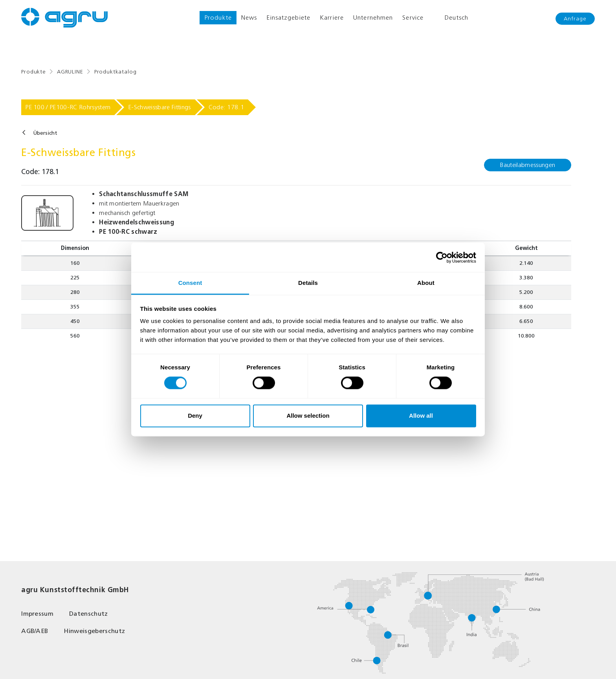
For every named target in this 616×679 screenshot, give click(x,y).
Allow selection (308, 416)
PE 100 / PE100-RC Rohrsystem (68, 107)
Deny (195, 416)
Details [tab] (308, 283)
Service (413, 17)
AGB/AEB (35, 631)
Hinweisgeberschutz (94, 631)
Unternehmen (373, 17)
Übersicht (45, 133)
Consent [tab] (190, 283)
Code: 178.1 (226, 107)
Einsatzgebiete (288, 17)
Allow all (421, 416)
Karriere (332, 17)
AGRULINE (70, 72)
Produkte (218, 17)
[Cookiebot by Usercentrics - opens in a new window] (442, 257)
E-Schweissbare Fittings (159, 107)
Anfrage (575, 19)
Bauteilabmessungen (528, 165)
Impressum (37, 614)
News (249, 17)
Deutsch (451, 18)
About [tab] (426, 283)
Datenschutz (89, 614)
